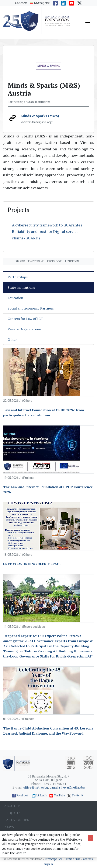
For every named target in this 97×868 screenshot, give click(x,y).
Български (42, 3)
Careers (88, 859)
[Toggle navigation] (88, 21)
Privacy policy (54, 859)
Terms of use (73, 859)
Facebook (54, 261)
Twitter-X (36, 261)
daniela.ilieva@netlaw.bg (67, 787)
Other (12, 339)
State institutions (39, 102)
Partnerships (18, 277)
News (9, 827)
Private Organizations (25, 329)
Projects (12, 813)
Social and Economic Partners (31, 308)
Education (15, 298)
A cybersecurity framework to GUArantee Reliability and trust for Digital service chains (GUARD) (47, 231)
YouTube (59, 795)
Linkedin (72, 261)
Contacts (21, 3)
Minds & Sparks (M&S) (40, 116)
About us (12, 806)
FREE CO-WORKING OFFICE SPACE (32, 564)
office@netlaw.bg (36, 787)
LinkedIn (42, 795)
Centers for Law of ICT (25, 319)
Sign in (49, 864)
